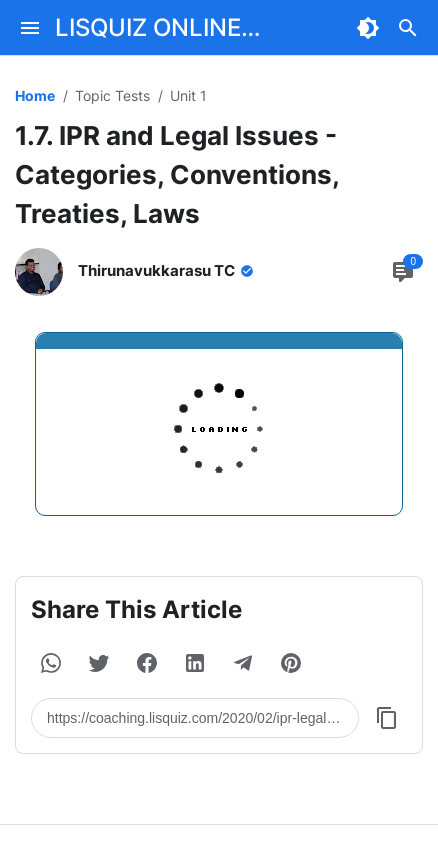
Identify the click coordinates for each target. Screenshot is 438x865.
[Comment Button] (403, 272)
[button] (51, 663)
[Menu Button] (30, 28)
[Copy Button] (387, 718)
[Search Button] (408, 28)
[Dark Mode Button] (368, 28)
